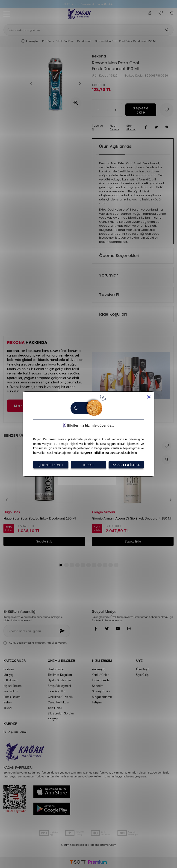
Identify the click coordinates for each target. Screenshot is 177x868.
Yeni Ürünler (100, 675)
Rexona (99, 56)
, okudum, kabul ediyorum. (35, 643)
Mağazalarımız (102, 697)
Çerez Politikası (58, 702)
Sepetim (98, 686)
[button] (32, 83)
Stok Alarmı (131, 128)
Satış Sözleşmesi (59, 686)
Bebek (8, 702)
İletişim (97, 702)
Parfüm (47, 41)
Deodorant (84, 41)
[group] (55, 83)
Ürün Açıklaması (116, 146)
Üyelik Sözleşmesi (60, 680)
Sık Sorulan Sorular (61, 713)
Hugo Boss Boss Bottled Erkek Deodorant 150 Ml (40, 518)
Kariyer (53, 719)
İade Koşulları (113, 314)
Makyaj (8, 675)
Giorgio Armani (103, 512)
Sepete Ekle (141, 110)
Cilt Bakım (10, 680)
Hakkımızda (56, 669)
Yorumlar (109, 275)
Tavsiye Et (97, 128)
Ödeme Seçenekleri (119, 256)
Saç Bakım (11, 691)
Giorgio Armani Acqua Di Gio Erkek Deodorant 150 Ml (132, 518)
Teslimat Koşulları (60, 675)
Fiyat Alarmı (114, 128)
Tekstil (8, 708)
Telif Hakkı (55, 708)
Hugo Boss (12, 512)
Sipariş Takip (101, 691)
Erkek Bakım (12, 697)
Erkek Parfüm (64, 41)
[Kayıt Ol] (63, 631)
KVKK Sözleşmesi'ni (21, 643)
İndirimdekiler (101, 680)
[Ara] (167, 30)
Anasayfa (29, 41)
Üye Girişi (143, 675)
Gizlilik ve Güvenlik (60, 697)
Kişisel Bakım (13, 686)
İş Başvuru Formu (15, 732)
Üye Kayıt (143, 669)
